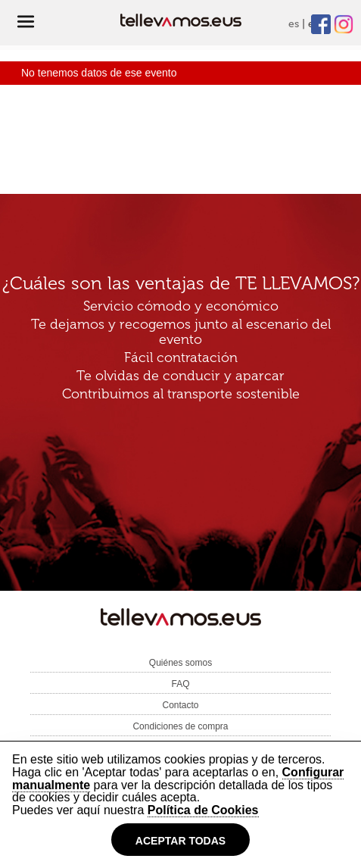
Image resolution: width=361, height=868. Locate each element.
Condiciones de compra (180, 726)
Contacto (180, 705)
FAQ (180, 684)
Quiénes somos (180, 663)
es (294, 24)
